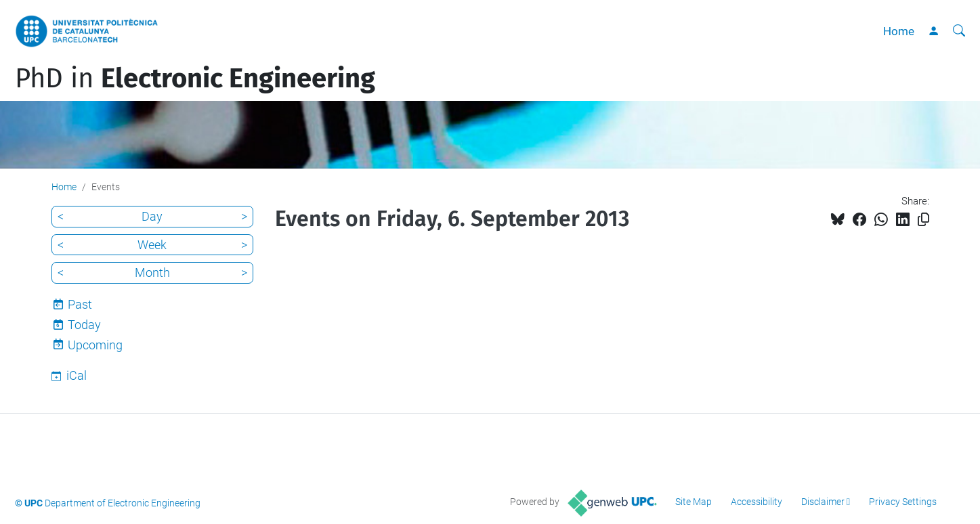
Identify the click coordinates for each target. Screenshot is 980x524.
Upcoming (95, 345)
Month (152, 272)
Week (152, 245)
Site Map (694, 502)
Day (152, 216)
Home (899, 31)
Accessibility (757, 502)
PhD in (195, 79)
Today (84, 325)
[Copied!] (923, 220)
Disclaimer (823, 502)
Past (80, 304)
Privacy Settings (903, 502)
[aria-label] (959, 31)
